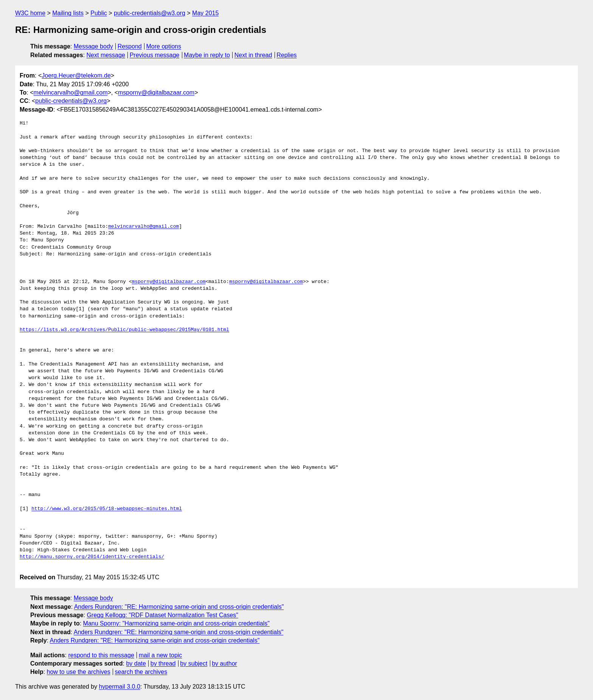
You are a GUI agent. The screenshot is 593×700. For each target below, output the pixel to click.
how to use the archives (79, 672)
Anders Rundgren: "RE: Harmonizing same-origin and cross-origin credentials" (179, 607)
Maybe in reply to (207, 55)
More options (164, 46)
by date (136, 663)
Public (99, 13)
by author (224, 663)
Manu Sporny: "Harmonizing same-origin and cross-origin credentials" (176, 623)
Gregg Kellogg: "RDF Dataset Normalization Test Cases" (162, 615)
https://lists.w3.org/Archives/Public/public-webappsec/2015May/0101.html (124, 330)
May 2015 (205, 13)
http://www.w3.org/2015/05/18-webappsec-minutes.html (107, 509)
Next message (106, 55)
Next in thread (253, 55)
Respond (130, 46)
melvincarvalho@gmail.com (71, 93)
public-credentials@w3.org (150, 13)
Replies (286, 55)
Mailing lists (68, 13)
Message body (93, 46)
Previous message (155, 55)
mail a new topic (161, 655)
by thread (163, 663)
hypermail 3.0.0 (119, 687)
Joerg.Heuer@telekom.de (76, 75)
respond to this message (101, 655)
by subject (194, 663)
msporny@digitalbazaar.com (156, 93)
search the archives (141, 672)
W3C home (30, 13)
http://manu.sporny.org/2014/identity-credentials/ (92, 557)
